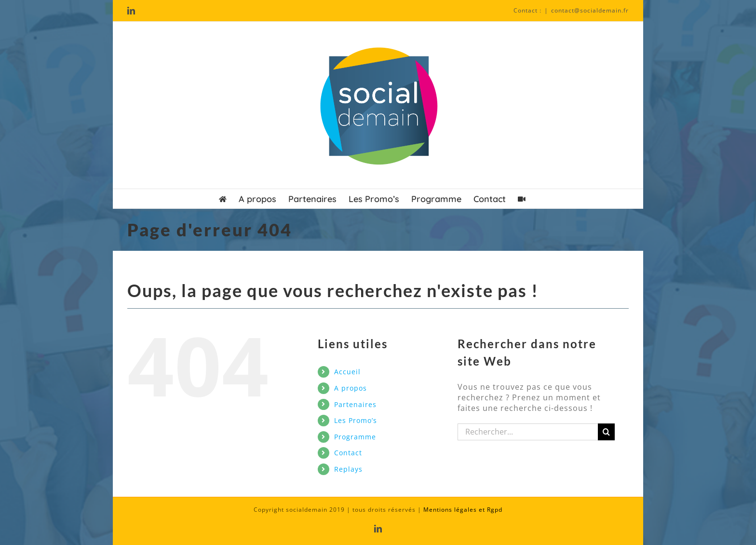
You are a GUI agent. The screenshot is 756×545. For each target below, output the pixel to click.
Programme (355, 437)
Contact (348, 453)
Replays (348, 469)
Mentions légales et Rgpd (463, 510)
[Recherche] (606, 432)
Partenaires (355, 404)
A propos (351, 388)
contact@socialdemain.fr (590, 10)
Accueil (347, 372)
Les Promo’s (356, 420)
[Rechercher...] (528, 432)
